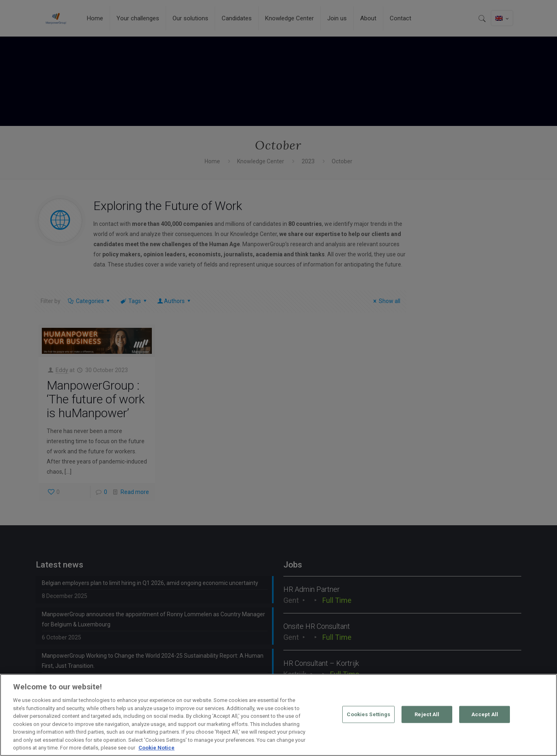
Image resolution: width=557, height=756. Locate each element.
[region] (278, 715)
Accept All (485, 714)
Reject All (427, 714)
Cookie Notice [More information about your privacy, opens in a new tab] (157, 748)
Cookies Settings (368, 714)
